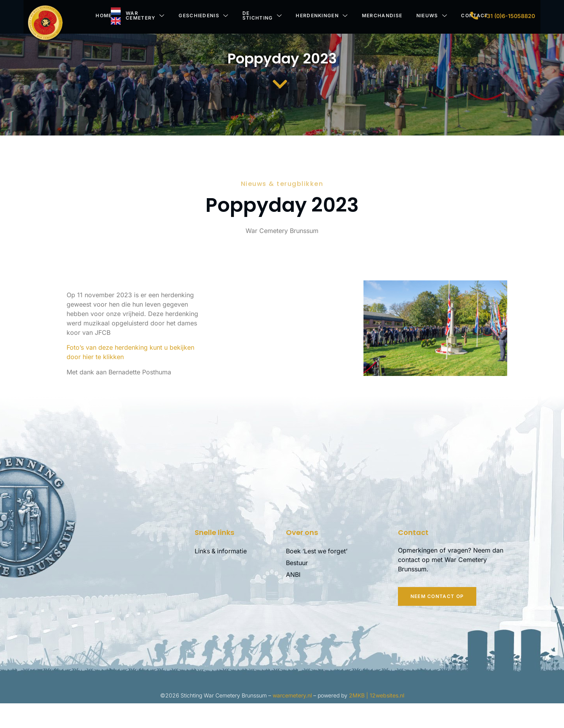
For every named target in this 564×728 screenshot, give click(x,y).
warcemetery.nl (292, 720)
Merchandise (381, 15)
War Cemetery (144, 15)
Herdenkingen (321, 15)
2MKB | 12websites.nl (377, 720)
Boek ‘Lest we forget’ (317, 576)
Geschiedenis (202, 15)
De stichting (261, 15)
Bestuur (297, 588)
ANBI (293, 600)
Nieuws (431, 15)
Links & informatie (221, 576)
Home (102, 15)
